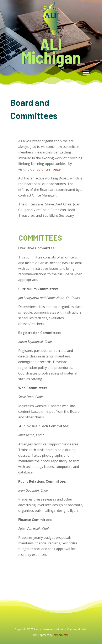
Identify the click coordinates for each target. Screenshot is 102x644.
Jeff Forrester (61, 635)
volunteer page (49, 169)
